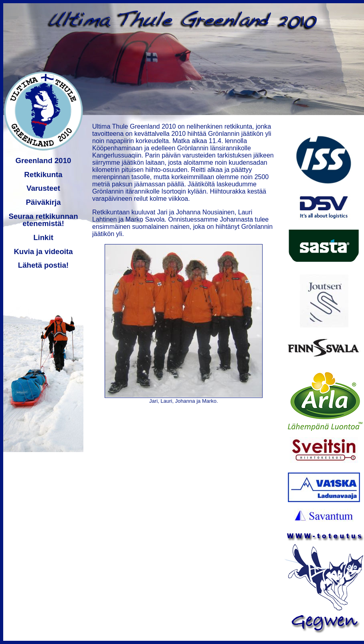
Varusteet (43, 188)
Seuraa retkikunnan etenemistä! (43, 220)
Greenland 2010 (43, 160)
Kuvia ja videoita (43, 251)
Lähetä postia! (43, 265)
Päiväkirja (43, 202)
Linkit (43, 237)
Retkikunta (43, 175)
